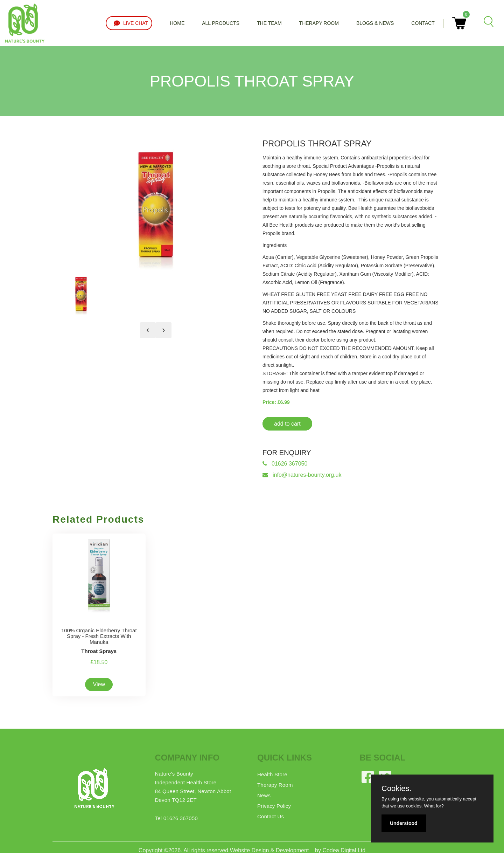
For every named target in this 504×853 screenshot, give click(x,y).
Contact (423, 23)
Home (177, 23)
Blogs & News (375, 23)
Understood (404, 823)
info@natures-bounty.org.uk (302, 475)
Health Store (272, 774)
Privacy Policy (274, 806)
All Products (221, 23)
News (264, 795)
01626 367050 (285, 464)
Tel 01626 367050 (176, 818)
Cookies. (397, 789)
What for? (434, 806)
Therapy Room (319, 23)
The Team (269, 23)
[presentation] (148, 330)
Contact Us (271, 816)
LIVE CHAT (129, 23)
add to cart (287, 424)
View (99, 684)
